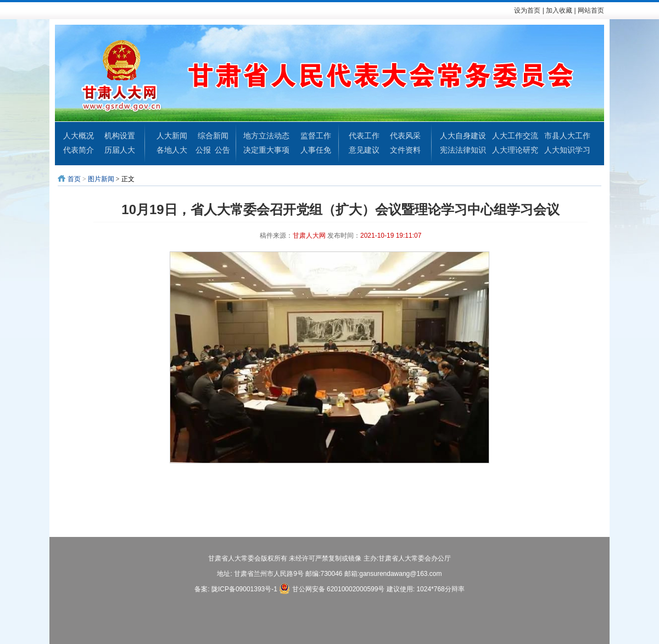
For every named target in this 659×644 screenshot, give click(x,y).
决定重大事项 (266, 150)
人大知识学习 (567, 150)
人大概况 (79, 136)
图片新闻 (101, 179)
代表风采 (405, 136)
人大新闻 (172, 136)
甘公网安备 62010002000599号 (332, 589)
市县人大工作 (567, 136)
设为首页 (527, 10)
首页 (74, 179)
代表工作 (364, 136)
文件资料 (405, 150)
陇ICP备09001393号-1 (244, 589)
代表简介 (79, 150)
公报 (203, 150)
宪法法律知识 (463, 150)
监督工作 (316, 136)
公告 (222, 150)
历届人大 (120, 150)
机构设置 (120, 136)
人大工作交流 (515, 136)
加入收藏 (559, 10)
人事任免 (316, 150)
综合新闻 (213, 136)
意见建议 (364, 150)
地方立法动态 (266, 136)
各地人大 (172, 150)
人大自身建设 (463, 136)
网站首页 (591, 10)
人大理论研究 (515, 150)
